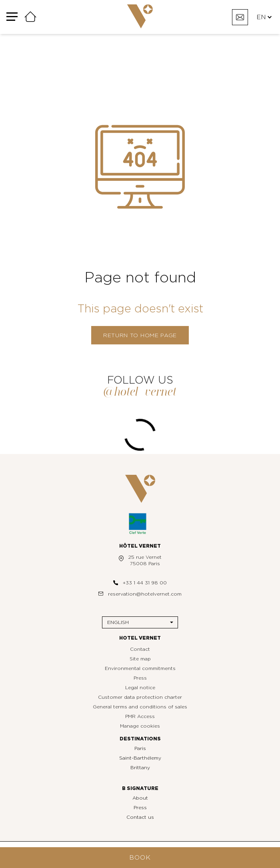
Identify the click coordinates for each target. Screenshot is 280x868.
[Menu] (12, 17)
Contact (140, 649)
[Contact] (240, 17)
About (140, 798)
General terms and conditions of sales (140, 707)
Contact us (140, 817)
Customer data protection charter (140, 697)
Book (140, 858)
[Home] (30, 17)
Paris (140, 748)
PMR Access (140, 716)
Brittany (140, 768)
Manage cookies (140, 726)
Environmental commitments (140, 668)
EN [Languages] (264, 17)
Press (140, 678)
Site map (140, 659)
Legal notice (140, 688)
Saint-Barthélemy (140, 758)
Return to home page (140, 336)
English (118, 622)
